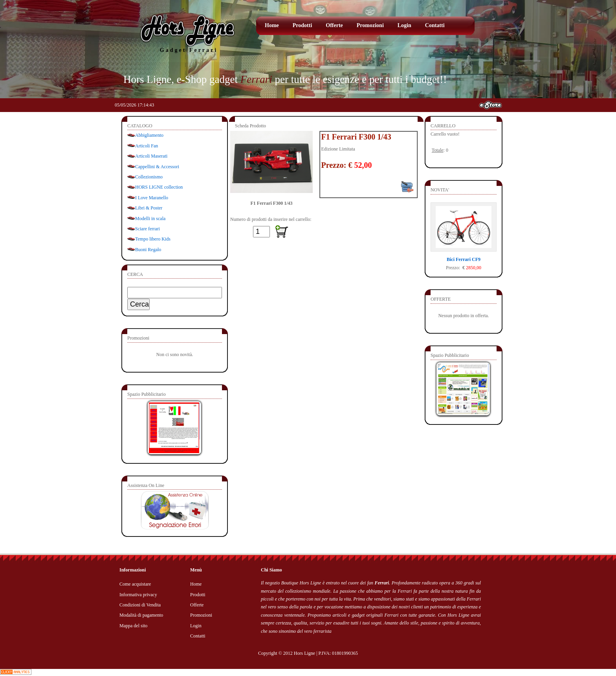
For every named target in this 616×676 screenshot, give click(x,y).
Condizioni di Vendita (140, 605)
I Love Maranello (152, 198)
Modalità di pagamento (141, 615)
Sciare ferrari (148, 229)
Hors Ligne (304, 653)
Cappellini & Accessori (157, 167)
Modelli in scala (150, 219)
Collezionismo (149, 177)
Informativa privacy (138, 595)
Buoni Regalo (148, 250)
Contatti (435, 25)
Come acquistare (135, 584)
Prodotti (302, 25)
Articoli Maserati (151, 156)
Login (404, 25)
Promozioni (370, 25)
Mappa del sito (133, 626)
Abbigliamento (149, 135)
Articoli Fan (147, 146)
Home (272, 25)
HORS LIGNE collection (159, 187)
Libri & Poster (149, 208)
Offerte (334, 25)
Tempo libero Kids (153, 239)
